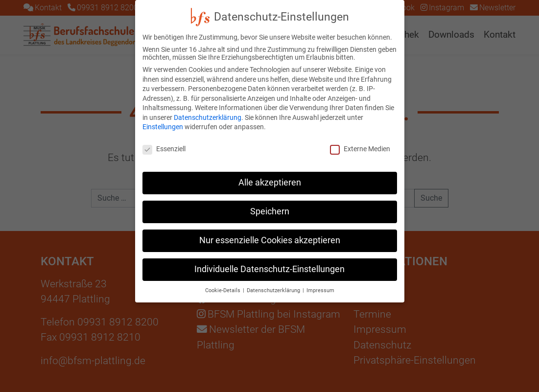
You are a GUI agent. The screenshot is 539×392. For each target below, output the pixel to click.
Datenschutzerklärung (208, 107)
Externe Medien (360, 138)
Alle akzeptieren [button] (270, 172)
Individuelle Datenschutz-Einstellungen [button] (269, 259)
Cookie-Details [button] (223, 280)
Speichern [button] (270, 201)
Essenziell (164, 138)
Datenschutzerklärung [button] (274, 280)
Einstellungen (163, 116)
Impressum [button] (320, 280)
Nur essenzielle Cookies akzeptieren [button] (270, 230)
